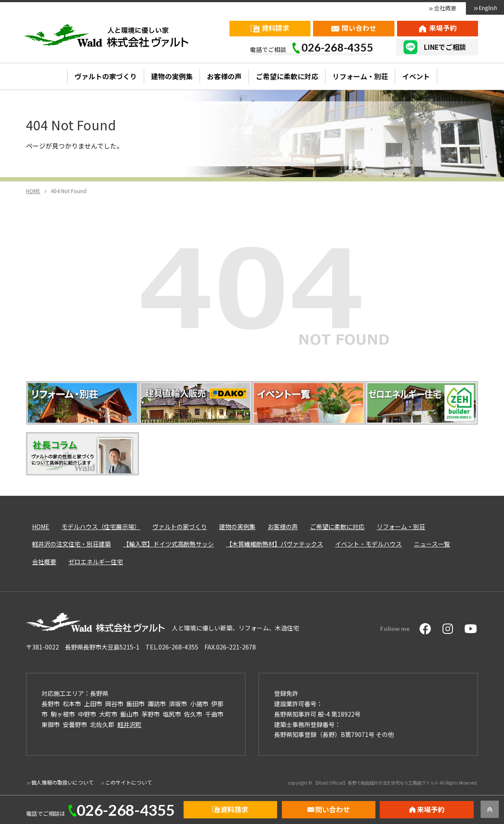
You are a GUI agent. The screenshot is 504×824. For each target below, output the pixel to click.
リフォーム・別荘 (360, 76)
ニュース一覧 (432, 544)
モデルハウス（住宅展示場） (101, 527)
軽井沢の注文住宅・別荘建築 (71, 544)
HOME (41, 527)
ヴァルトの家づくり (106, 76)
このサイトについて (129, 782)
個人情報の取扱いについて (62, 782)
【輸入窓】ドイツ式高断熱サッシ (168, 544)
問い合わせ (359, 28)
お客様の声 (224, 76)
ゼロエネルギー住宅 (96, 562)
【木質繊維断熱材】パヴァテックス (275, 544)
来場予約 (443, 28)
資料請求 (275, 28)
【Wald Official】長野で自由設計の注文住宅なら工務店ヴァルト (376, 783)
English (488, 8)
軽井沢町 (129, 724)
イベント (416, 76)
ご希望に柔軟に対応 (287, 76)
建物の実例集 (172, 76)
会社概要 (445, 8)
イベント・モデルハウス (368, 544)
